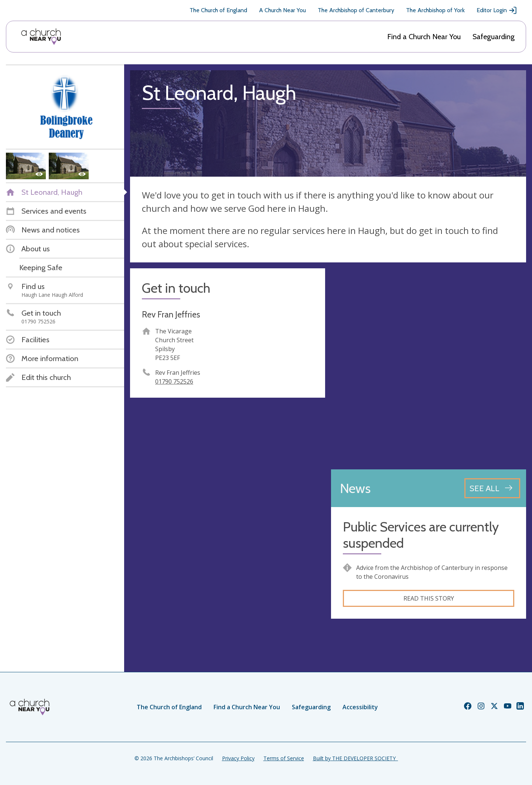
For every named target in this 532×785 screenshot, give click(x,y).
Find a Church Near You (424, 37)
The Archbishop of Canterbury (356, 10)
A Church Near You (282, 10)
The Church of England (218, 10)
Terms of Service (284, 758)
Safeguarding (494, 37)
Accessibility (360, 707)
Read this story (429, 598)
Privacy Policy (238, 758)
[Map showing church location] (429, 366)
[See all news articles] (492, 488)
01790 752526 (174, 381)
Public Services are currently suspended (421, 535)
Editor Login (497, 10)
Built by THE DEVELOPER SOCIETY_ (355, 758)
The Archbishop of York (435, 10)
